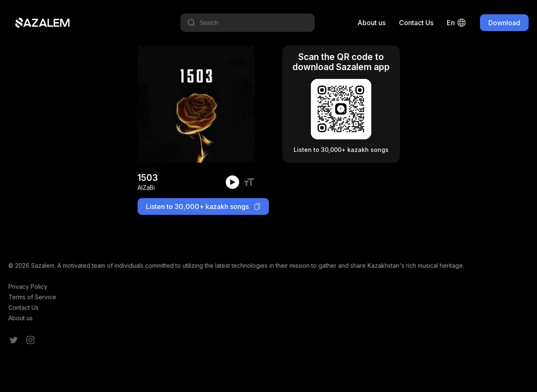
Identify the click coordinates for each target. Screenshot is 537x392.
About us (371, 23)
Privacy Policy (28, 286)
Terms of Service (32, 297)
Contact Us (416, 23)
